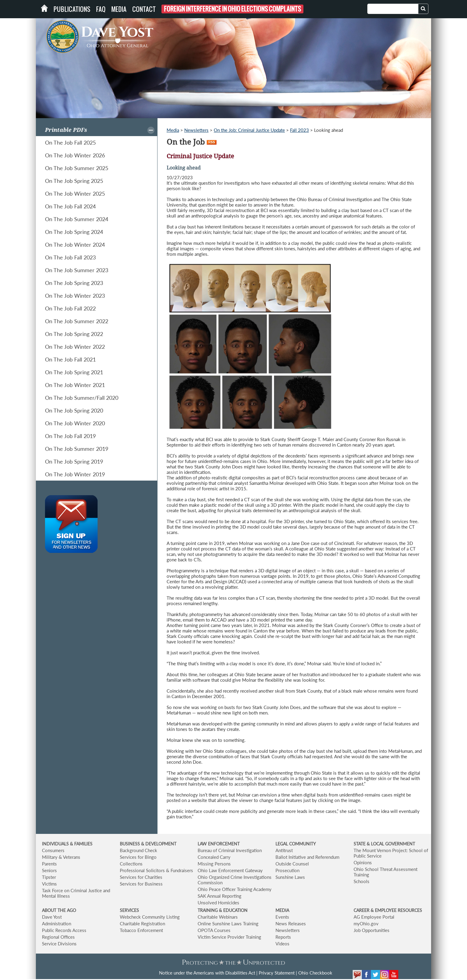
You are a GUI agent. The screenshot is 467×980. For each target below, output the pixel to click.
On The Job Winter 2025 (75, 194)
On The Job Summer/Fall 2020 (82, 398)
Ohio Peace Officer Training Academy (235, 889)
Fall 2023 (299, 130)
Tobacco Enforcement (141, 930)
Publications (72, 9)
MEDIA (282, 910)
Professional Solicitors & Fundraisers (156, 870)
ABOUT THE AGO (59, 910)
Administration (57, 923)
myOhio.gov (366, 923)
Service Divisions (59, 944)
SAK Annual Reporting (220, 896)
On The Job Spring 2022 (74, 334)
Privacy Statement (277, 973)
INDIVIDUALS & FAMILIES (67, 844)
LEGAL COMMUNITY (296, 844)
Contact (144, 9)
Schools (361, 881)
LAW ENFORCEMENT (219, 844)
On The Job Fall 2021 (70, 359)
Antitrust (284, 850)
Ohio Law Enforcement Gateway (230, 870)
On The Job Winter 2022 (75, 347)
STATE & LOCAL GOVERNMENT (384, 844)
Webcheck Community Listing (150, 917)
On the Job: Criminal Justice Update (249, 130)
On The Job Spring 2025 (74, 181)
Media (119, 9)
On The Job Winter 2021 (75, 385)
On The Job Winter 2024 (75, 245)
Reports (283, 937)
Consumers (53, 850)
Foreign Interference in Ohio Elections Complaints (232, 9)
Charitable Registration (142, 923)
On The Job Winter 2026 (75, 155)
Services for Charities (141, 877)
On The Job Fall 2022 (70, 308)
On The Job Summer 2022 (77, 321)
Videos (282, 944)
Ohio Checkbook (315, 973)
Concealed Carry (214, 857)
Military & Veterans (61, 857)
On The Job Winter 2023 (75, 296)
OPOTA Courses (214, 930)
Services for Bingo (138, 857)
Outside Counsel (292, 864)
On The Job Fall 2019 (70, 436)
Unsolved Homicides (218, 903)
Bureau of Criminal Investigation (230, 850)
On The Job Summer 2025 (77, 168)
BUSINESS (130, 844)
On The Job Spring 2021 (74, 372)
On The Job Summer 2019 (77, 449)
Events (282, 917)
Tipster (49, 877)
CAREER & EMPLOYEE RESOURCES (388, 910)
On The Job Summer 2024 (77, 219)
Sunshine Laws (290, 877)
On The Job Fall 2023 (70, 257)
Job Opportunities (372, 930)
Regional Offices (58, 937)
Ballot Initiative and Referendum (307, 857)
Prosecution (287, 870)
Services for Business (141, 884)
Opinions (363, 862)
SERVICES (129, 910)
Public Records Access (64, 930)
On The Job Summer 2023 (77, 270)
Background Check (138, 850)
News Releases (291, 923)
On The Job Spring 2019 (74, 461)
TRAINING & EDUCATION (223, 910)
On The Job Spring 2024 (74, 232)
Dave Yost (52, 917)
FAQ (101, 9)
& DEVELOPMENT (159, 844)
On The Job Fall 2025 (70, 142)
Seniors (49, 870)
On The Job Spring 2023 (74, 283)
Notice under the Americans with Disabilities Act (207, 973)
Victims (49, 884)
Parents (49, 864)
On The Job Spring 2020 (74, 410)
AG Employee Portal (374, 917)
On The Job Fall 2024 (70, 206)
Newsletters (196, 130)
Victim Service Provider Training (229, 937)
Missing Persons (214, 864)
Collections (131, 864)
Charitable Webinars (218, 917)
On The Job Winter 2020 (75, 423)
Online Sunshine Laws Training (228, 923)
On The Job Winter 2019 (75, 474)
